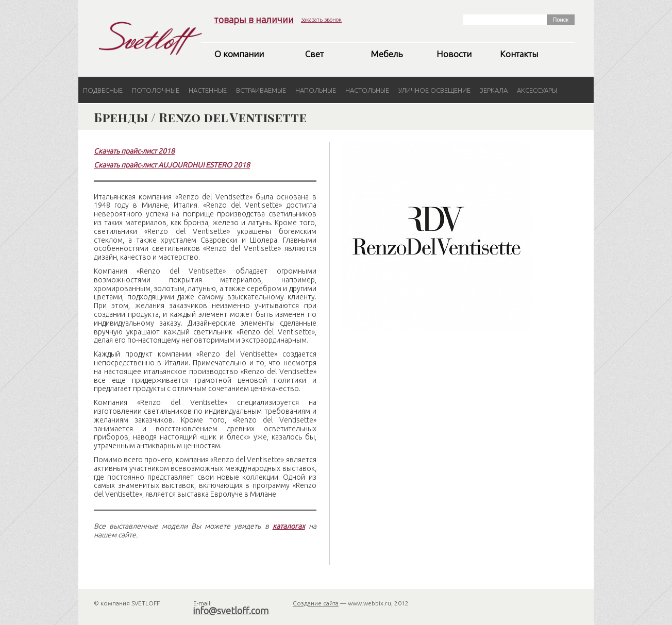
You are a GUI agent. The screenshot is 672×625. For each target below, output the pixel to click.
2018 (166, 151)
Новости (454, 54)
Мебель (387, 54)
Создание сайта (316, 603)
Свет (314, 54)
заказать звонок (321, 20)
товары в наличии (254, 20)
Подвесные (103, 90)
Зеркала (494, 90)
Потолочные (156, 90)
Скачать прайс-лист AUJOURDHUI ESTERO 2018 (172, 165)
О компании (239, 54)
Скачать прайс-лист (125, 151)
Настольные (367, 90)
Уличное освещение (434, 90)
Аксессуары (537, 90)
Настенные (208, 90)
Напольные (316, 90)
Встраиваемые (261, 90)
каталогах (289, 526)
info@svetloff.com (231, 611)
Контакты (519, 54)
